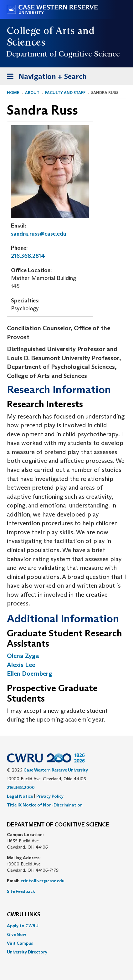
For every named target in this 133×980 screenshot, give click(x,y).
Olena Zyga (23, 656)
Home (13, 93)
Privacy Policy (50, 796)
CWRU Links (24, 915)
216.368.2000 (21, 787)
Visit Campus (20, 943)
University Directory (27, 952)
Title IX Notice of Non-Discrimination (45, 805)
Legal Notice (20, 796)
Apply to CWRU (23, 926)
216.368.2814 (28, 256)
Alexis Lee (21, 665)
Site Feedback (21, 891)
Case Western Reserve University (56, 770)
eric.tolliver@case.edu (43, 881)
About (32, 93)
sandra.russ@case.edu (39, 234)
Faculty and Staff (65, 93)
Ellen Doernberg (30, 674)
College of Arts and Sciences (51, 36)
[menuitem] (66, 926)
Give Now (16, 934)
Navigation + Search (45, 78)
